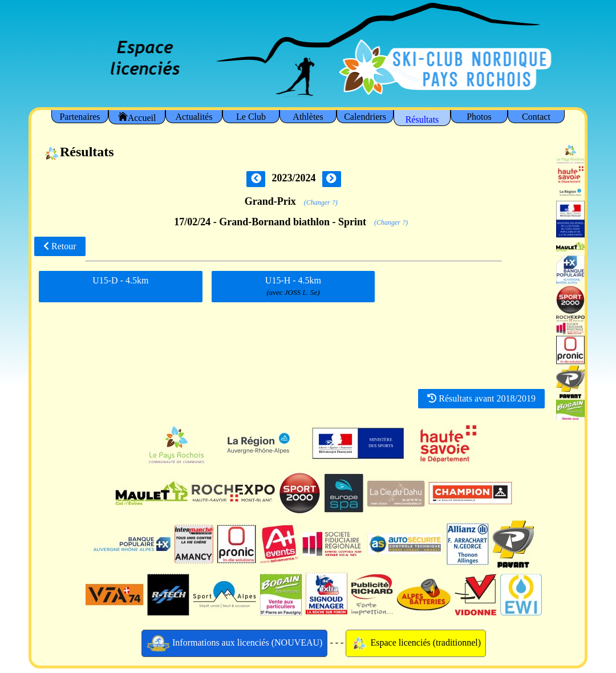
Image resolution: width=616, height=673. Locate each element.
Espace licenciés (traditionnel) (416, 643)
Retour (60, 246)
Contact (536, 117)
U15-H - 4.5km (293, 287)
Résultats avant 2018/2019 (481, 398)
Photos (479, 117)
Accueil (137, 117)
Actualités (194, 117)
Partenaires (80, 117)
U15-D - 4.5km (120, 285)
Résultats (422, 119)
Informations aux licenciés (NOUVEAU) (235, 643)
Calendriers (365, 117)
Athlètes (308, 117)
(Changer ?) (321, 202)
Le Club (251, 117)
